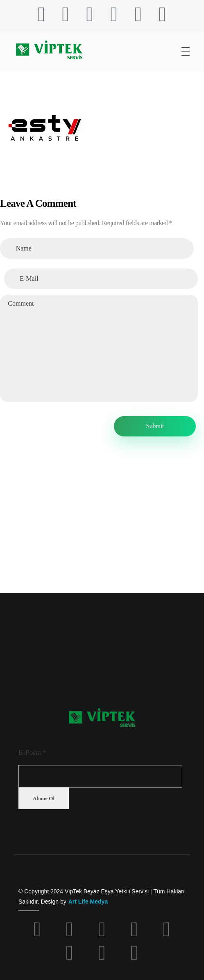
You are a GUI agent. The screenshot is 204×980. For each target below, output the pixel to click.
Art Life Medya (88, 902)
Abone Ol (44, 798)
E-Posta (32, 752)
